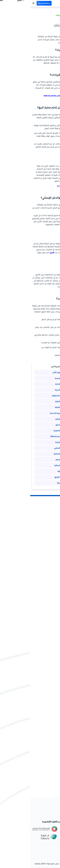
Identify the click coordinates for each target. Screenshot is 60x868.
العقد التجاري (30, 419)
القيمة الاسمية (30, 378)
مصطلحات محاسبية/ (51, 15)
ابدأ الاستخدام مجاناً (14, 3)
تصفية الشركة (30, 407)
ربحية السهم (30, 460)
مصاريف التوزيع (30, 477)
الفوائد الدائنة (30, 384)
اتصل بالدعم (53, 857)
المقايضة (30, 483)
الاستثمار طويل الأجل (30, 372)
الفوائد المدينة (30, 390)
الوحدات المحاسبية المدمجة (30, 413)
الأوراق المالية (30, 401)
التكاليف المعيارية (30, 430)
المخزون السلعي (30, 448)
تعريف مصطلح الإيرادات (34, 15)
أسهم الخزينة (30, 442)
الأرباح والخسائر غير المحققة (30, 436)
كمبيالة (30, 471)
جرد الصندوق (30, 425)
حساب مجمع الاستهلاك (30, 396)
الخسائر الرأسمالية (30, 454)
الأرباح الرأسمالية (30, 465)
